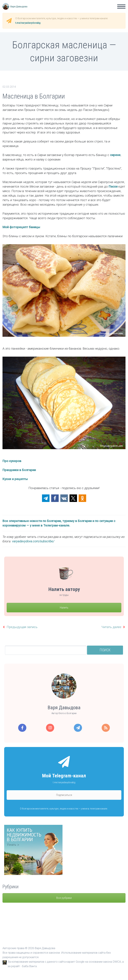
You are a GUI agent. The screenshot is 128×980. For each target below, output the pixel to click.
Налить (64, 608)
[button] (46, 498)
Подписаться (64, 795)
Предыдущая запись (22, 627)
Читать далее (111, 627)
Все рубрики (64, 898)
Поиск (105, 650)
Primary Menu (121, 7)
